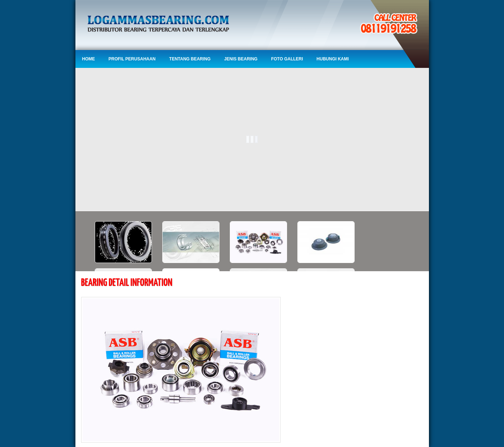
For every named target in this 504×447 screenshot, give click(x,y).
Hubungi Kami (333, 59)
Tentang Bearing (190, 59)
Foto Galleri (287, 59)
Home (89, 59)
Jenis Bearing (241, 59)
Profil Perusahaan (132, 59)
